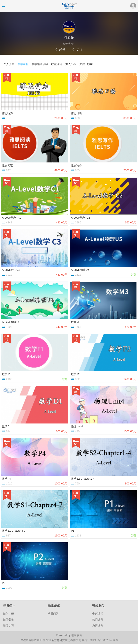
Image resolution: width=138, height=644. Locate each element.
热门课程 (98, 619)
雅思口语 (76, 113)
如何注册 (8, 614)
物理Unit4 (77, 426)
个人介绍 (9, 64)
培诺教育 (77, 635)
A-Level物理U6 (11, 322)
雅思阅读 (7, 165)
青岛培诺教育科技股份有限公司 (63, 640)
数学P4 (6, 479)
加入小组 (71, 64)
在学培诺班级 (40, 64)
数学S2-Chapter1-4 (83, 479)
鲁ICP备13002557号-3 (104, 640)
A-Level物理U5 (80, 270)
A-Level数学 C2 (80, 218)
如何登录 (8, 619)
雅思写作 (76, 165)
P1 (73, 531)
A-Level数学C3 (11, 270)
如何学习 (8, 625)
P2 (4, 583)
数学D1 (6, 426)
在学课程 (23, 64)
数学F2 (75, 374)
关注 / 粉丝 (86, 64)
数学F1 (6, 374)
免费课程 (98, 625)
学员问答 (53, 614)
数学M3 (76, 322)
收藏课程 (57, 64)
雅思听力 (7, 113)
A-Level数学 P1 (11, 218)
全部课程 (98, 614)
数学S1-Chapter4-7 (14, 531)
